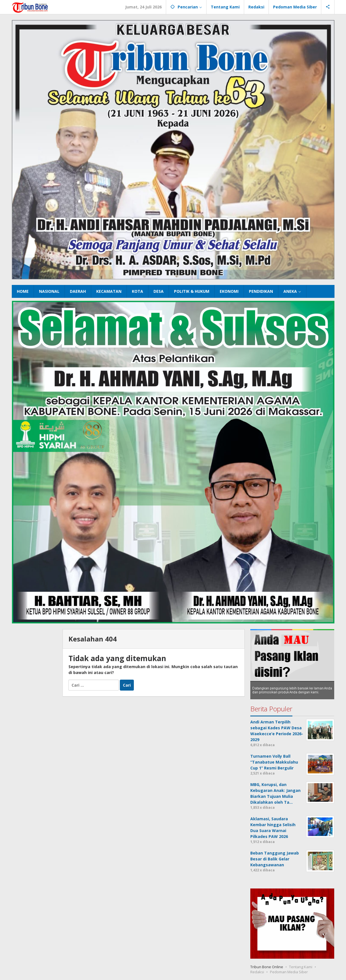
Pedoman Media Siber (289, 972)
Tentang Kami (301, 967)
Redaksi (257, 972)
